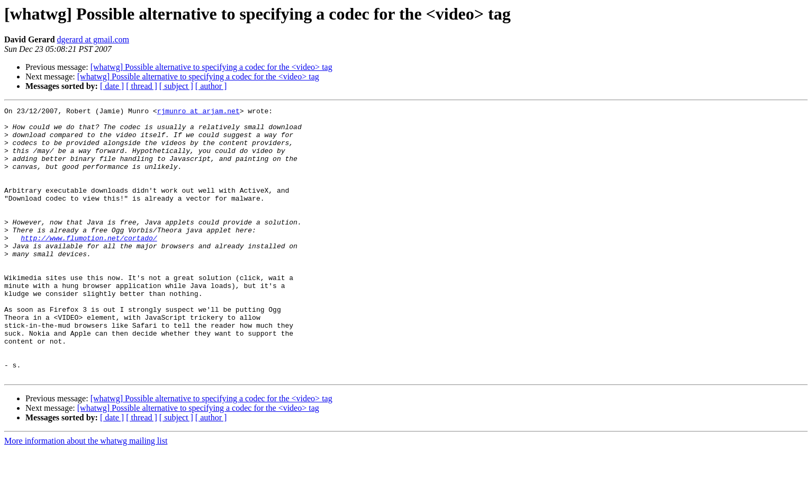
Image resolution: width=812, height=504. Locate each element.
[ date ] (112, 86)
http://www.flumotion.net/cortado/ (89, 265)
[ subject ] (176, 86)
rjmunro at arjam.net (199, 112)
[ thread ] (142, 86)
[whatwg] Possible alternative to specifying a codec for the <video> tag (211, 67)
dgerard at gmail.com (93, 39)
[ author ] (211, 86)
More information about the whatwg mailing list (86, 495)
